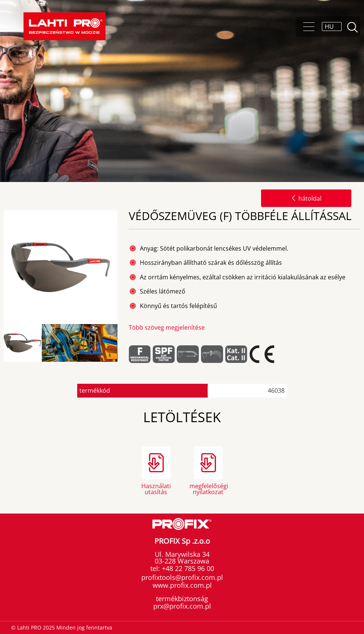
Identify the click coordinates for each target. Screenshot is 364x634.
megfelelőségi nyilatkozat (208, 488)
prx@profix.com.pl (182, 606)
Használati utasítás (156, 488)
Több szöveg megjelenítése (167, 327)
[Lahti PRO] (65, 26)
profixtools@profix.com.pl (182, 577)
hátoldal (306, 198)
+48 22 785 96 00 (187, 568)
